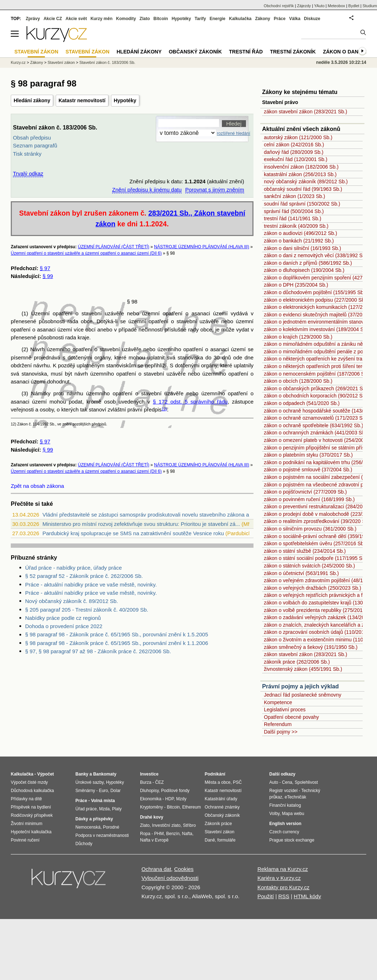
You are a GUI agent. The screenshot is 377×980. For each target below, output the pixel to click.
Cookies (184, 869)
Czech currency (284, 832)
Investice (149, 774)
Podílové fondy (175, 791)
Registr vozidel (283, 791)
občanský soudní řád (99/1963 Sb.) (303, 189)
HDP (169, 799)
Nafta (187, 834)
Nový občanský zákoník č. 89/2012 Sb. (71, 601)
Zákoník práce (218, 824)
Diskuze (312, 19)
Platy (117, 809)
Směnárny (85, 791)
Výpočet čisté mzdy (29, 782)
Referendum (278, 724)
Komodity (126, 19)
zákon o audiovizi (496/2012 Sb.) (301, 233)
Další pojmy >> (281, 732)
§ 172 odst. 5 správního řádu (190, 402)
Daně (210, 840)
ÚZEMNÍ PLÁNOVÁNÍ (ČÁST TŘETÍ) (114, 247)
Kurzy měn (101, 19)
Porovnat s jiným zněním (215, 190)
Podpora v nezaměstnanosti (102, 835)
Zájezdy (304, 6)
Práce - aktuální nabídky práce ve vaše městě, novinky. (91, 585)
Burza (146, 782)
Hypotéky (125, 100)
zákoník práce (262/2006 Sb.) (297, 662)
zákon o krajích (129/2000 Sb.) (298, 337)
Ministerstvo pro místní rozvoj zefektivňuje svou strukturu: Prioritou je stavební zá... (141, 524)
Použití (266, 896)
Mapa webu (293, 814)
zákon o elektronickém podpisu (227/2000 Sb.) (316, 300)
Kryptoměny (152, 807)
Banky (82, 774)
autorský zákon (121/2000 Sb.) (298, 137)
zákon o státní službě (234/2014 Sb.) (305, 551)
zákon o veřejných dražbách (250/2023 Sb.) (313, 588)
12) (164, 409)
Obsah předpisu (32, 138)
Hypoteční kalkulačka (31, 832)
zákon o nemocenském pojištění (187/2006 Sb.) (317, 374)
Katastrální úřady (221, 799)
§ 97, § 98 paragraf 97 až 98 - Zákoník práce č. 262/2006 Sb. (98, 651)
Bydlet (354, 6)
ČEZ (159, 782)
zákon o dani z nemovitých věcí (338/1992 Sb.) (316, 255)
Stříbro (189, 825)
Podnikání (215, 774)
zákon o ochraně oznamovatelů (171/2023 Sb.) (316, 418)
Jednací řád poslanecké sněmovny (303, 695)
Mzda (104, 809)
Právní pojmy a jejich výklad (300, 686)
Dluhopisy (149, 791)
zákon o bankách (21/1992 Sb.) (299, 241)
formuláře (226, 840)
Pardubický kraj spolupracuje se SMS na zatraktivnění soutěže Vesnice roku (133, 533)
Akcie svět (76, 19)
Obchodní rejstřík (279, 6)
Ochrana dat (156, 869)
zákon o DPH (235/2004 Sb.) (296, 285)
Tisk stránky (27, 154)
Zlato (145, 19)
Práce (280, 19)
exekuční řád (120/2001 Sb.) (296, 159)
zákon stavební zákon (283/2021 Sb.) (306, 112)
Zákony (262, 19)
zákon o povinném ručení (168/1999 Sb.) (309, 499)
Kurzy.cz (18, 62)
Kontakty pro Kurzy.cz (283, 887)
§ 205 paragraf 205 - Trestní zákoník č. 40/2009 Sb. (87, 610)
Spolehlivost (306, 782)
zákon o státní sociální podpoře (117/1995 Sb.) (316, 558)
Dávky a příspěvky (94, 819)
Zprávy (33, 19)
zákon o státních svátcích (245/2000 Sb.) (309, 566)
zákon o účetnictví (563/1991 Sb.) (301, 573)
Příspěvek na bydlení (31, 807)
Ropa (145, 834)
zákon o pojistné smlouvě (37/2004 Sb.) (308, 470)
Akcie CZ (53, 19)
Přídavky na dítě (26, 799)
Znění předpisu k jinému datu (147, 190)
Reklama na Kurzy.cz (283, 869)
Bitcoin (161, 19)
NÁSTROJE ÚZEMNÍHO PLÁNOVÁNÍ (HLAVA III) (202, 247)
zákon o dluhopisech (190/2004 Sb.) (304, 270)
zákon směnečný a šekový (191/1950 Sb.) (311, 647)
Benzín (173, 834)
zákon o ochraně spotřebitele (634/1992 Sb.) (313, 425)
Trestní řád (246, 52)
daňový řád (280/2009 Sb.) (294, 152)
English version (285, 824)
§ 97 (45, 268)
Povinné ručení (25, 840)
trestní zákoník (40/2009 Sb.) (296, 226)
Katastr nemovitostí (82, 100)
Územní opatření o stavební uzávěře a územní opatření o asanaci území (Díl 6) (86, 253)
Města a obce (218, 782)
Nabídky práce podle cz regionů (63, 618)
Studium (370, 6)
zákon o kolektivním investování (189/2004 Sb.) (317, 329)
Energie (218, 19)
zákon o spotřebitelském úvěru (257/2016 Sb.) (315, 543)
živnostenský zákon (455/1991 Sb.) (303, 669)
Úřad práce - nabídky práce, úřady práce (73, 568)
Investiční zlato (166, 825)
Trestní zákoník (293, 52)
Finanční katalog (285, 805)
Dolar (115, 791)
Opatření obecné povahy (291, 717)
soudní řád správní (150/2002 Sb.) (302, 204)
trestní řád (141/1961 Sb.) (293, 218)
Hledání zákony (32, 100)
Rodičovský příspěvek (32, 815)
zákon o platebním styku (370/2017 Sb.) (308, 455)
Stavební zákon (61, 62)
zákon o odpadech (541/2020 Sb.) (302, 403)
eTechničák (295, 797)
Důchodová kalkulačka (32, 791)
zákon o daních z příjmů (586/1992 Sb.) (308, 263)
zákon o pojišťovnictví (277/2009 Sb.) (305, 492)
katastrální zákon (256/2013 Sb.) (300, 174)
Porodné (111, 827)
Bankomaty (105, 774)
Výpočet (45, 774)
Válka (295, 19)
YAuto (319, 6)
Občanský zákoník (195, 52)
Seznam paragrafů (35, 145)
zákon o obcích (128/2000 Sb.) (298, 381)
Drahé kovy (152, 817)
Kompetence (278, 702)
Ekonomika (151, 799)
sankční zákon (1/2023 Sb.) (294, 196)
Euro (103, 791)
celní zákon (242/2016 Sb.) (294, 145)
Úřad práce (86, 809)
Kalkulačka (240, 19)
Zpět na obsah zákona (37, 486)
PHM (159, 834)
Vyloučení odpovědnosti (170, 878)
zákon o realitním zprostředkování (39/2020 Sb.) (318, 521)
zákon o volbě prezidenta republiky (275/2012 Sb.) (320, 610)
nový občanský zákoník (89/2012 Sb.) (306, 182)
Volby (274, 814)
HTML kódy (307, 896)
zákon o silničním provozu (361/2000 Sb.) (310, 529)
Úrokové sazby (89, 782)
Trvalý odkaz (28, 173)
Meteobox (336, 6)
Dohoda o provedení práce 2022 (64, 626)
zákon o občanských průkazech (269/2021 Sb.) (316, 388)
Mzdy (181, 799)
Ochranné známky (222, 807)
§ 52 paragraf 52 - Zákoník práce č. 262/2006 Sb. (84, 576)
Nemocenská (88, 827)
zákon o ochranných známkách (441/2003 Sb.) (316, 433)
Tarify (200, 19)
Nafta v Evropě (154, 840)
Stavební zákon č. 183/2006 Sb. (107, 62)
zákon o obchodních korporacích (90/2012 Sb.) (316, 396)
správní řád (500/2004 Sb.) (294, 211)
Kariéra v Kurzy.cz (279, 878)
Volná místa (103, 801)
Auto (274, 782)
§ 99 (48, 276)
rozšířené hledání (234, 133)
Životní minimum (27, 824)
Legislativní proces (285, 710)
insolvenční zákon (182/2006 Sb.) (301, 167)
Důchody (84, 844)
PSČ (238, 782)
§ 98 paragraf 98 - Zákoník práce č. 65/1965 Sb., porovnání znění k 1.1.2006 (117, 643)
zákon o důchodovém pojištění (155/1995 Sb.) (315, 292)
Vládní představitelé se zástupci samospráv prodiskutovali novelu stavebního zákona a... (148, 515)
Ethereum (191, 807)
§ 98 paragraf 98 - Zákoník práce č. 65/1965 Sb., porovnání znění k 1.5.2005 (117, 634)
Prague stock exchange (292, 840)
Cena (287, 782)
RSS (284, 896)
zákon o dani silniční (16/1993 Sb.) (302, 248)
